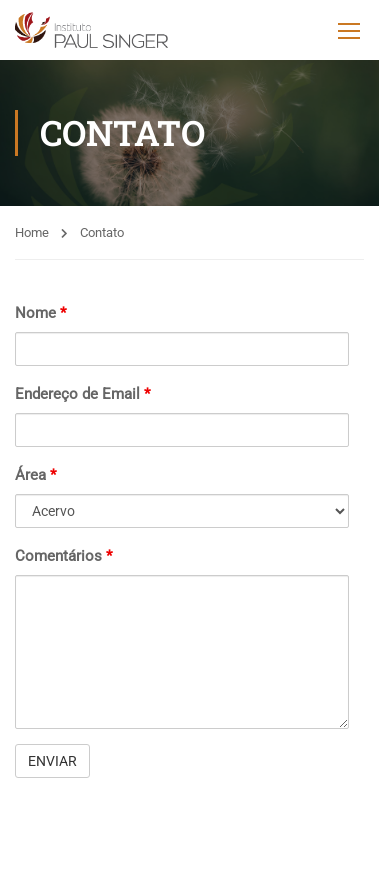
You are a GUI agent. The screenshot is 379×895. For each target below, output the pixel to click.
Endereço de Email (82, 394)
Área (35, 475)
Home (32, 232)
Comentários (63, 556)
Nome (40, 313)
